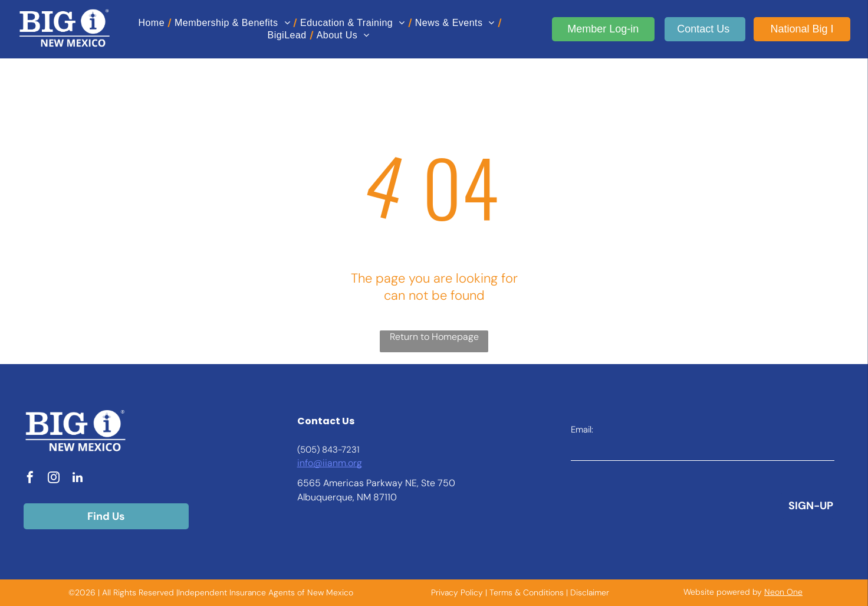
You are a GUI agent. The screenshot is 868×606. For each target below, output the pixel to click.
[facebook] (30, 479)
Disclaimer (590, 592)
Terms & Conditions (527, 592)
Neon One (783, 592)
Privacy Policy (457, 592)
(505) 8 (312, 450)
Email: (582, 430)
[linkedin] (77, 479)
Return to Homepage (434, 337)
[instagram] (54, 479)
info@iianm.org (330, 463)
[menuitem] (153, 23)
